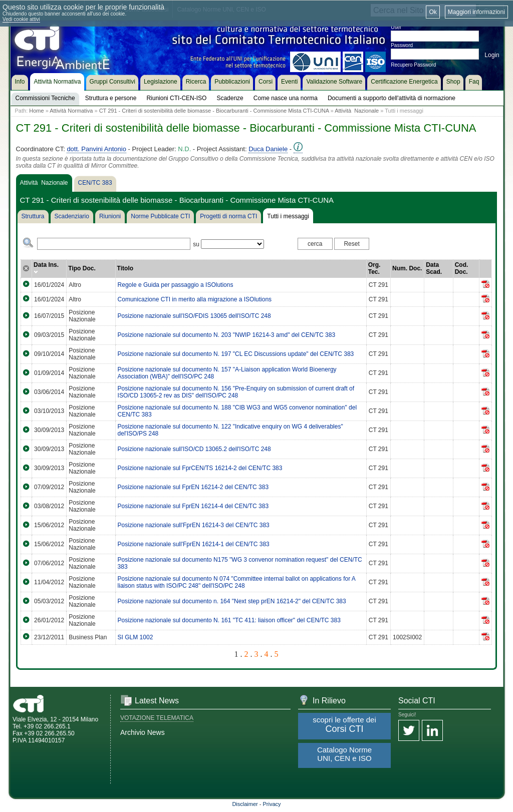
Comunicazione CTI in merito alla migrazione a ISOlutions (195, 299)
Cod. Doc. (462, 268)
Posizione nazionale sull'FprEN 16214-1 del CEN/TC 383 (194, 544)
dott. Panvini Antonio (96, 149)
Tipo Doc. (82, 268)
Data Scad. (434, 268)
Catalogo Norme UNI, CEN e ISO (344, 754)
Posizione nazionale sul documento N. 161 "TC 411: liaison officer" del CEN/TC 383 (229, 620)
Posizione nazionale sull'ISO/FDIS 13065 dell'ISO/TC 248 (194, 316)
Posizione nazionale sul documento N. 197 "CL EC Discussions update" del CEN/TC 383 (236, 354)
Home (36, 111)
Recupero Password (413, 65)
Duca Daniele (268, 149)
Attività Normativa (71, 111)
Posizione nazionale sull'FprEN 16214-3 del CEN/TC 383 (194, 525)
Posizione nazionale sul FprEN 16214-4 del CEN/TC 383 (193, 506)
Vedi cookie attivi (21, 19)
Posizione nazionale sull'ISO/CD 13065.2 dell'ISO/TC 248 (194, 449)
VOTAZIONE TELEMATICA (157, 718)
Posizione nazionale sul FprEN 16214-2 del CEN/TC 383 (193, 487)
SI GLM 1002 (136, 637)
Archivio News (143, 732)
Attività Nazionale (357, 111)
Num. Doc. (407, 268)
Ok (433, 12)
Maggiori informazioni (476, 12)
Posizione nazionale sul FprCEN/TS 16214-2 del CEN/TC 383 (200, 468)
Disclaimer (245, 804)
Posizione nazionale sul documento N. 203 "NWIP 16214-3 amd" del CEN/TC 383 (227, 335)
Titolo (125, 268)
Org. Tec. (374, 268)
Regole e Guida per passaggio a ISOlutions (176, 285)
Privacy (272, 804)
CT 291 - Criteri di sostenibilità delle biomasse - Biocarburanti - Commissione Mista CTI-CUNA (214, 111)
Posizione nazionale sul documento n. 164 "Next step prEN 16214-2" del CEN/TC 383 (232, 601)
